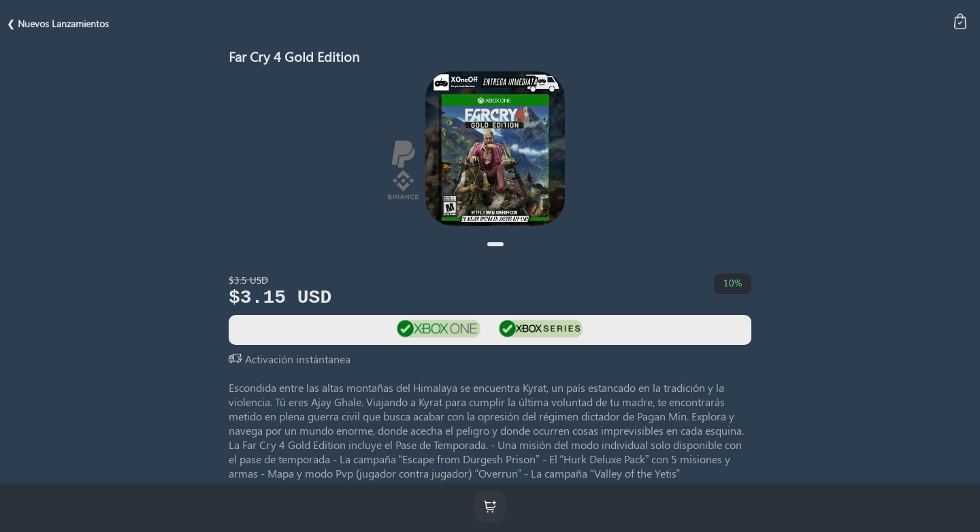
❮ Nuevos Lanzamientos (58, 23)
